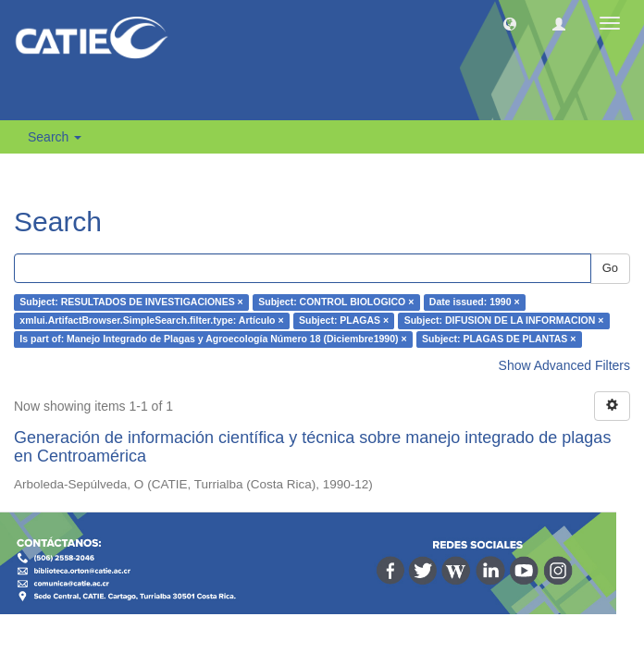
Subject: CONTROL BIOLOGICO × (336, 302)
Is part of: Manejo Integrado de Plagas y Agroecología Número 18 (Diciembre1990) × (213, 339)
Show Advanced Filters (564, 365)
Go (610, 268)
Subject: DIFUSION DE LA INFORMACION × (504, 321)
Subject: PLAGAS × (344, 321)
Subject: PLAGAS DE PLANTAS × (499, 339)
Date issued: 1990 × (475, 302)
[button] (510, 23)
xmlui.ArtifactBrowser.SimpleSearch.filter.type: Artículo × (151, 321)
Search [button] (55, 137)
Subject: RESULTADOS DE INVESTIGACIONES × (131, 302)
